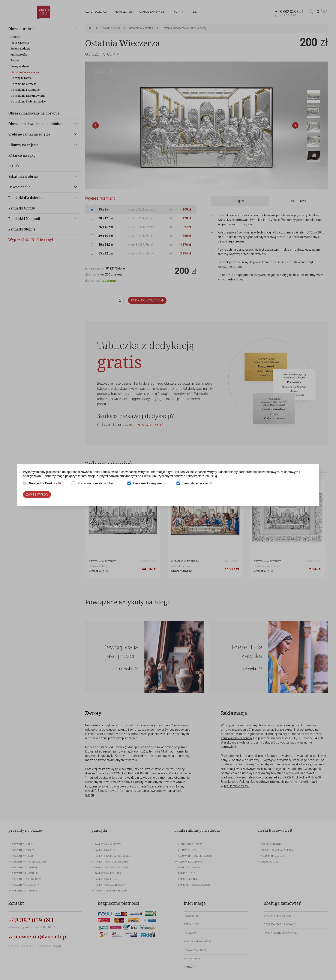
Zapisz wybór (37, 495)
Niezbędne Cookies (46, 484)
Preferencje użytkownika (98, 484)
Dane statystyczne (198, 484)
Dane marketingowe (151, 484)
